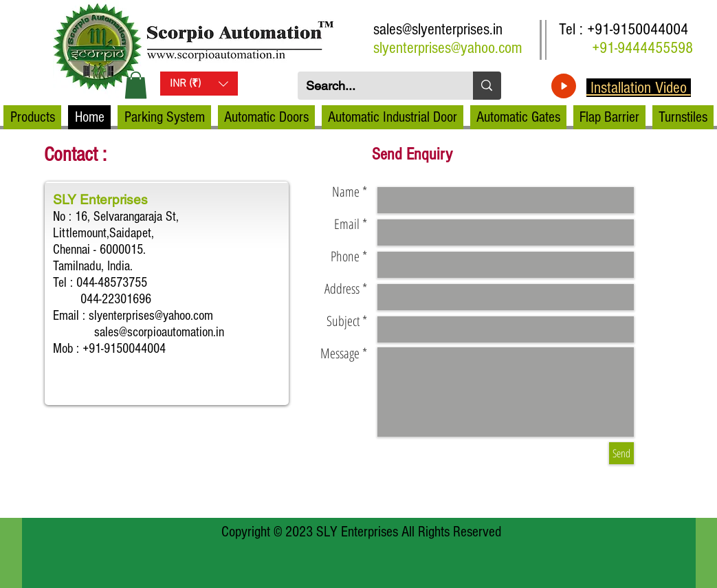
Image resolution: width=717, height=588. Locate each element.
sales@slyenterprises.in (438, 29)
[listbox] (199, 84)
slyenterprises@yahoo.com (448, 48)
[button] (136, 85)
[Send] (621, 453)
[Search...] (375, 86)
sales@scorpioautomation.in (159, 332)
